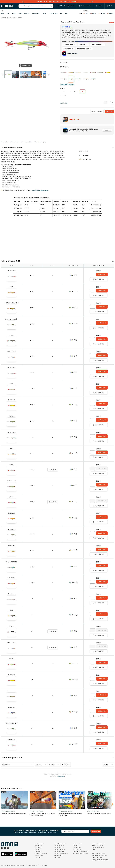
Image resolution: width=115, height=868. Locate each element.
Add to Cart (109, 111)
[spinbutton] (92, 274)
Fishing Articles (59, 847)
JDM (66, 14)
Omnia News (77, 847)
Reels (20, 14)
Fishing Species (59, 851)
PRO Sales (38, 851)
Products (4, 18)
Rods (14, 14)
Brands (102, 14)
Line (8, 14)
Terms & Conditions (32, 865)
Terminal (27, 14)
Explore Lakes (58, 856)
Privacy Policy (43, 865)
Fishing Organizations (61, 853)
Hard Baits (12, 18)
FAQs (94, 849)
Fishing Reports (59, 845)
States (93, 14)
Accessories (36, 14)
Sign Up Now (96, 831)
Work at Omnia (78, 849)
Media (110, 14)
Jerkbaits (19, 18)
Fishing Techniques (60, 849)
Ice (61, 14)
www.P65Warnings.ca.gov (40, 190)
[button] (57, 148)
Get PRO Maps (53, 14)
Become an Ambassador (81, 851)
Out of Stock (102, 468)
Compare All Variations (67, 85)
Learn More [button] (107, 130)
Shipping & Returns (98, 847)
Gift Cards (38, 858)
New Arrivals (39, 845)
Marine (44, 14)
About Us (76, 845)
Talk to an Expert (97, 845)
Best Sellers (38, 847)
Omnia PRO (57, 858)
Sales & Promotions (41, 853)
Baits (3, 14)
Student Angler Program (80, 853)
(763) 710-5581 (97, 858)
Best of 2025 (39, 856)
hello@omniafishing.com (100, 860)
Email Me (53, 470)
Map (85, 14)
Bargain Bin (38, 849)
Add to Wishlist (97, 111)
